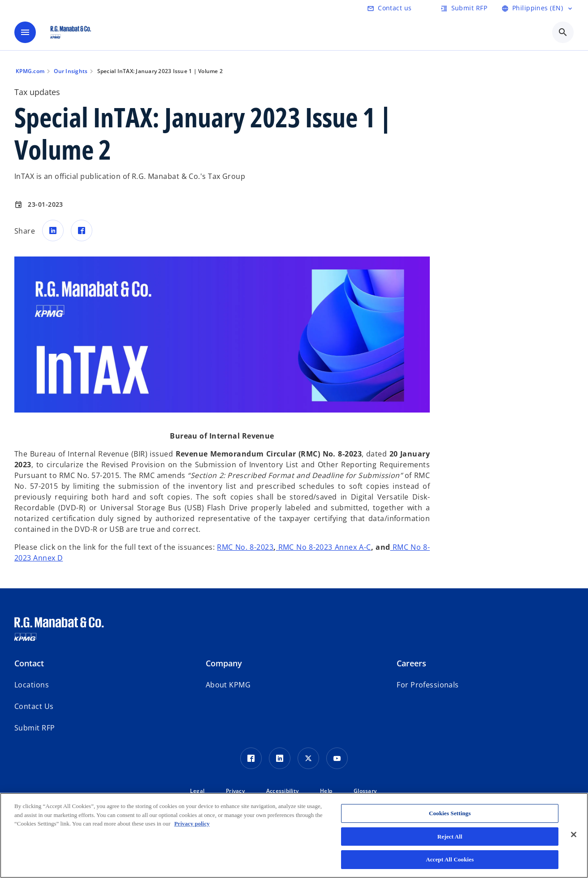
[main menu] (25, 32)
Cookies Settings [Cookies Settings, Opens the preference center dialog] (450, 813)
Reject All (450, 837)
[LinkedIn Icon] (280, 758)
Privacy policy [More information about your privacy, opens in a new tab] (192, 824)
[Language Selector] (538, 8)
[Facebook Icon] (251, 758)
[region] (294, 835)
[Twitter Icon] (308, 758)
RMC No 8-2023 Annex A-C (323, 547)
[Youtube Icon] (337, 758)
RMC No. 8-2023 (245, 547)
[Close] (574, 835)
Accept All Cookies (450, 859)
